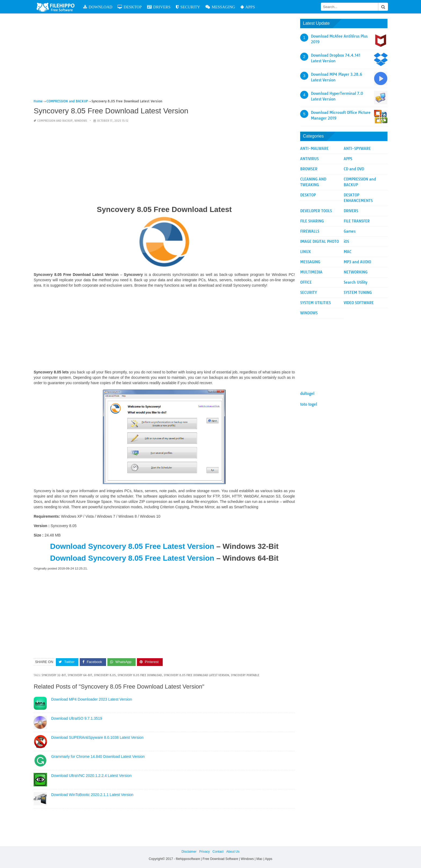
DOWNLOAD (99, 7)
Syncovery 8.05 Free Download (140, 675)
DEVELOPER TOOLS (316, 211)
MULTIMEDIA (311, 272)
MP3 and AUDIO (357, 262)
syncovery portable (245, 675)
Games (350, 231)
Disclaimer (189, 852)
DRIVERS (159, 7)
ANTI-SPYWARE (357, 149)
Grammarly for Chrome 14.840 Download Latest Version (98, 757)
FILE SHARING (312, 221)
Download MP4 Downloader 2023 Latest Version (91, 699)
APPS (248, 7)
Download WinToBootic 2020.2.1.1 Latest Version (92, 795)
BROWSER (309, 169)
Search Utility (355, 282)
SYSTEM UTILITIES (315, 303)
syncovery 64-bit (80, 675)
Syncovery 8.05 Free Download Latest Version (196, 675)
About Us (233, 852)
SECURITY (188, 7)
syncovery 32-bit (54, 675)
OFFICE (306, 282)
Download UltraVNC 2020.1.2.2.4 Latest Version (91, 776)
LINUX (306, 252)
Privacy (204, 852)
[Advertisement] (164, 59)
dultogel (307, 394)
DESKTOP (130, 7)
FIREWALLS (310, 231)
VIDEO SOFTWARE (359, 303)
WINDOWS (81, 121)
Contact (218, 852)
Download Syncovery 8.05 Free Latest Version (132, 546)
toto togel (309, 404)
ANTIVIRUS (309, 159)
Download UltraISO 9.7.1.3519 (77, 718)
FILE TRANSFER (357, 221)
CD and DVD (354, 169)
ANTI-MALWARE (314, 149)
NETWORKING (356, 272)
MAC (348, 252)
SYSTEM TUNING (358, 293)
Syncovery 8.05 (105, 675)
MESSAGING (221, 7)
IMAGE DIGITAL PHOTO (320, 242)
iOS (346, 242)
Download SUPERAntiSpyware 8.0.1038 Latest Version (97, 737)
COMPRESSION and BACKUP (55, 121)
